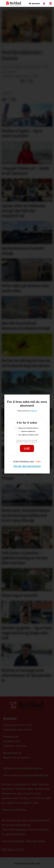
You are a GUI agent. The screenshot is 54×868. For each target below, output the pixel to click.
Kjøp (27, 448)
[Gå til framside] (14, 3)
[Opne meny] (51, 3)
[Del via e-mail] (31, 81)
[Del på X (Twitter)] (27, 81)
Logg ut (19, 849)
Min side (7, 849)
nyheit (7, 93)
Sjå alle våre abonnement (27, 466)
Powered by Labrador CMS (27, 863)
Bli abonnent (34, 4)
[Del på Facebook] (22, 81)
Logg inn (44, 3)
